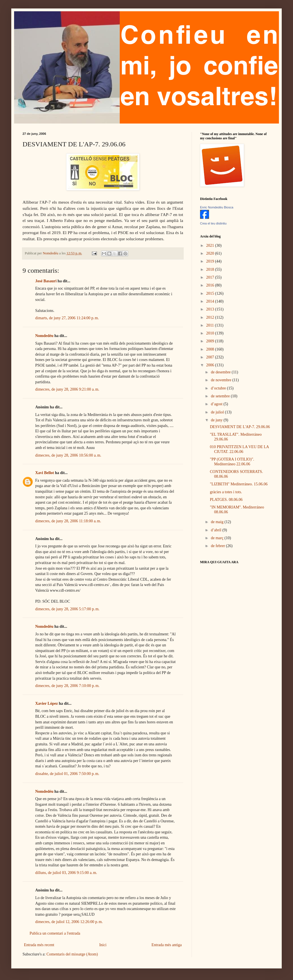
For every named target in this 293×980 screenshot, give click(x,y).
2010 (211, 333)
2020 (211, 253)
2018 (211, 269)
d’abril (217, 530)
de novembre (221, 380)
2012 (211, 317)
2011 (211, 325)
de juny (217, 420)
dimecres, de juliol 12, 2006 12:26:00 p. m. (69, 922)
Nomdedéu (44, 336)
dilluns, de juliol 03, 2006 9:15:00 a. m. (66, 873)
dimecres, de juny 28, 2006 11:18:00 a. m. (68, 521)
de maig (217, 522)
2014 (211, 301)
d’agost (217, 404)
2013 (211, 309)
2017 (211, 277)
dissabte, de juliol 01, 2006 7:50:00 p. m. (67, 774)
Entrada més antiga (167, 945)
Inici (103, 945)
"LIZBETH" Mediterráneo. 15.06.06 (239, 484)
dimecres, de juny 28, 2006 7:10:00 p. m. (67, 686)
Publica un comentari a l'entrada (55, 933)
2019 (211, 261)
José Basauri (46, 281)
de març (217, 538)
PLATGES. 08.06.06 (226, 500)
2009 (211, 341)
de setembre (221, 396)
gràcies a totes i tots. (226, 492)
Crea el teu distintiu (213, 223)
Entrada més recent (39, 945)
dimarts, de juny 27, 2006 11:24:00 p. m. (67, 318)
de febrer (218, 546)
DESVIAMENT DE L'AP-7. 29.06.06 (240, 427)
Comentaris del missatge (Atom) (72, 954)
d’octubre (219, 388)
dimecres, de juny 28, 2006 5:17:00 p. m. (67, 609)
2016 (211, 285)
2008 (211, 349)
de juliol (218, 412)
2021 (211, 245)
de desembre (221, 372)
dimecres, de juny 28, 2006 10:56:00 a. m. (68, 455)
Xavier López (46, 703)
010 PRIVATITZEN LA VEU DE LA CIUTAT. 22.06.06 (239, 449)
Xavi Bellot (45, 473)
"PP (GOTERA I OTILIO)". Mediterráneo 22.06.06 (232, 462)
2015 (211, 293)
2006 (211, 365)
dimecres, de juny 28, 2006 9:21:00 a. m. (67, 389)
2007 (211, 357)
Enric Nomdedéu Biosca (217, 207)
